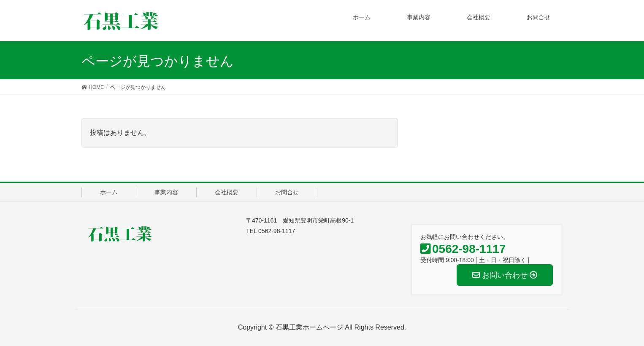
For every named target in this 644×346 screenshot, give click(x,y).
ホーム (109, 192)
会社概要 (227, 192)
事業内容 (166, 192)
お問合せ (287, 192)
